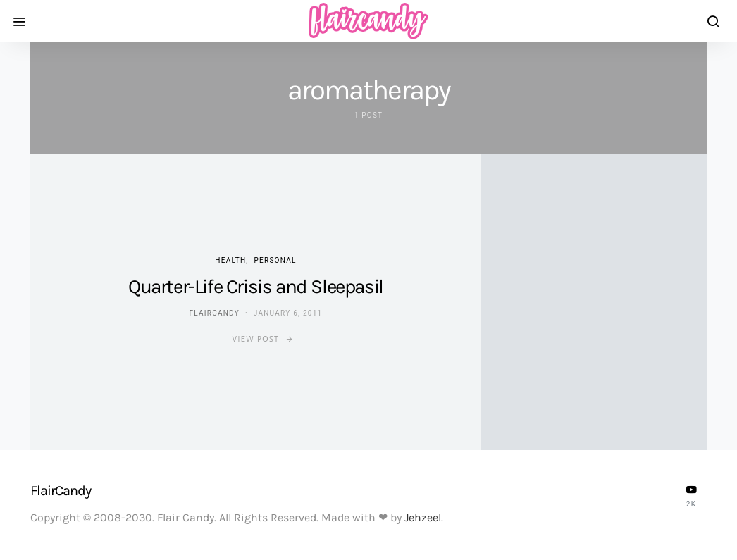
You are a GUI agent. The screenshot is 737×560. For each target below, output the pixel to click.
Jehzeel (423, 517)
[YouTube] (691, 496)
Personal (275, 260)
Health (230, 260)
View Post (255, 339)
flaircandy (214, 313)
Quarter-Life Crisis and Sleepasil (256, 286)
